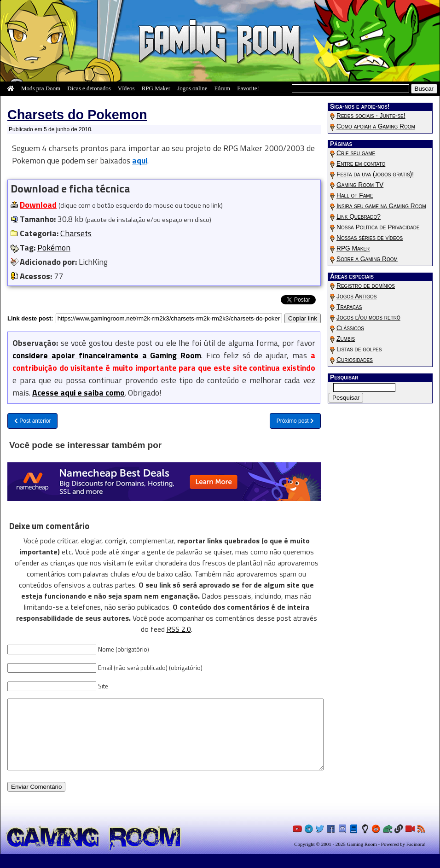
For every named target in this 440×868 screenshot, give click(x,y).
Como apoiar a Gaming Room (376, 126)
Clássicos (350, 328)
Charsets (76, 233)
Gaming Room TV (360, 185)
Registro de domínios (366, 286)
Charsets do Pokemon (77, 115)
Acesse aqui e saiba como (78, 393)
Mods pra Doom (41, 88)
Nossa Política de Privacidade (378, 227)
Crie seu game (356, 153)
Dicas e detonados (89, 88)
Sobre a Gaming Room (367, 259)
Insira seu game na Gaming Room (381, 206)
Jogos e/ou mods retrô (368, 317)
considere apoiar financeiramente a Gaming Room (107, 355)
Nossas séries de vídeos (370, 238)
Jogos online (192, 88)
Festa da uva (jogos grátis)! (375, 174)
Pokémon (54, 248)
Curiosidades (355, 360)
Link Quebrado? (359, 217)
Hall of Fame (355, 195)
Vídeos (126, 88)
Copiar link (303, 318)
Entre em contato (361, 164)
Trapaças (349, 307)
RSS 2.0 (179, 629)
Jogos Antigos (356, 296)
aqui (140, 160)
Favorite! (248, 88)
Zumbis (346, 339)
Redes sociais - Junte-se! (371, 116)
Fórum (223, 88)
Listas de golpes (359, 349)
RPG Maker (156, 88)
